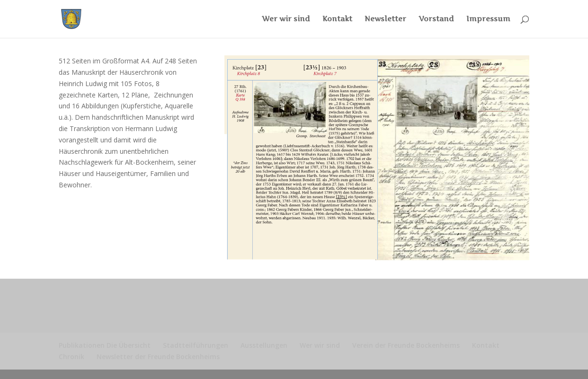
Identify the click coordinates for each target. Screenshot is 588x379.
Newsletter (385, 19)
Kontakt (337, 19)
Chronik (71, 357)
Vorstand (436, 19)
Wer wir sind (286, 19)
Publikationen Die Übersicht (105, 345)
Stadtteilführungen (196, 345)
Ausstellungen (264, 345)
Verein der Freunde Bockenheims (406, 345)
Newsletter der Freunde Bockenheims (158, 357)
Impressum (488, 19)
